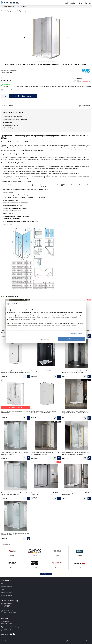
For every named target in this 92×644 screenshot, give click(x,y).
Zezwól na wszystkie (72, 339)
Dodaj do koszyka (25, 96)
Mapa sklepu (4, 641)
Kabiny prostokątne (22, 11)
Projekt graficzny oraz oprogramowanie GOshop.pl (78, 641)
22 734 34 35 (7, 630)
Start (2, 11)
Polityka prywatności (6, 596)
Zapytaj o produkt (86, 106)
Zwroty (3, 590)
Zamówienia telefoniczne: (13, 7)
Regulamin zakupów (6, 587)
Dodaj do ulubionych (9, 106)
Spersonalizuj (46, 339)
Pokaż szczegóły (76, 333)
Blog (2, 584)
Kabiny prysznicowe (10, 11)
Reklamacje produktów (7, 593)
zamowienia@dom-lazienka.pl (12, 627)
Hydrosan (9, 72)
